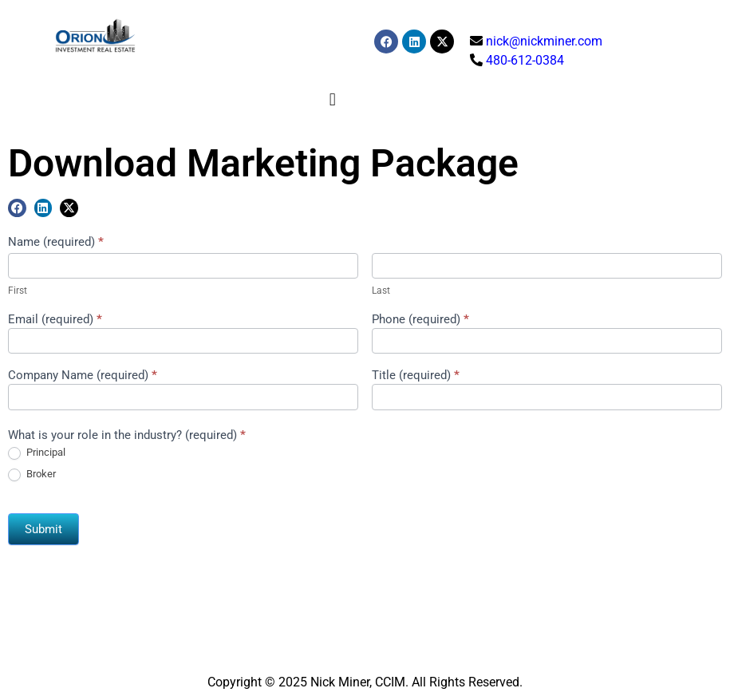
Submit (43, 529)
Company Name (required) (83, 376)
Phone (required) (420, 320)
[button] (332, 99)
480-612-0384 (525, 60)
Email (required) (55, 320)
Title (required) (416, 376)
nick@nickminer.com (544, 41)
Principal (37, 453)
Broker (32, 475)
